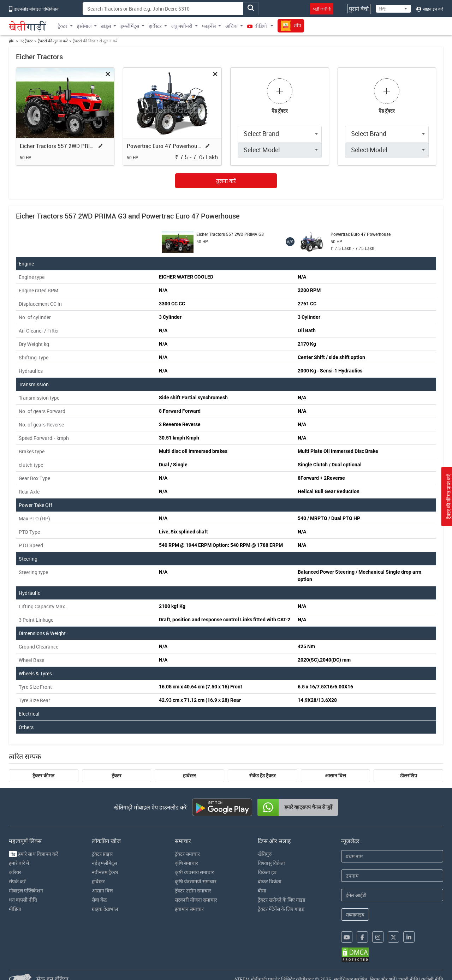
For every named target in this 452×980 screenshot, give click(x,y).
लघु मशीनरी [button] (182, 26)
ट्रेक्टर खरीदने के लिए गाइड (281, 900)
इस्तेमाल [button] (84, 26)
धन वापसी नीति (23, 900)
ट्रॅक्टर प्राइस (102, 854)
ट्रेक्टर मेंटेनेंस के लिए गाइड (281, 909)
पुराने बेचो (359, 9)
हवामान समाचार (189, 909)
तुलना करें (226, 181)
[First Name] (392, 856)
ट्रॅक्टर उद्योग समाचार (193, 891)
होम (12, 41)
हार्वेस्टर (189, 776)
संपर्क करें (17, 881)
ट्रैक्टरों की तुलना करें (53, 41)
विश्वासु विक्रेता (271, 863)
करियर (15, 872)
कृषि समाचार (186, 863)
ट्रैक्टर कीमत (43, 776)
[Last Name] (392, 876)
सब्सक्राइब (355, 915)
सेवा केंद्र (99, 900)
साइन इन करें (430, 9)
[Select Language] (393, 9)
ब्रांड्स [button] (106, 26)
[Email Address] (392, 895)
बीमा (262, 891)
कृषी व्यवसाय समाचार (194, 872)
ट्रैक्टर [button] (63, 26)
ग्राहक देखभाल (105, 909)
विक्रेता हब (267, 872)
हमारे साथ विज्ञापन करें (34, 854)
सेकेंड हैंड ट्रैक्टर (263, 776)
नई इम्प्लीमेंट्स (104, 863)
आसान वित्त (335, 776)
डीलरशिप (409, 776)
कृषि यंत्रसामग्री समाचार (196, 881)
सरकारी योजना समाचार (196, 900)
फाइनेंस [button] (209, 26)
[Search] (163, 9)
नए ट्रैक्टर (26, 41)
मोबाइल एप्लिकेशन (26, 891)
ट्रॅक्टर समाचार (187, 854)
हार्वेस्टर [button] (155, 26)
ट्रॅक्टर (117, 776)
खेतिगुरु (265, 854)
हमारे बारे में (19, 863)
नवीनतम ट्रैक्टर (105, 872)
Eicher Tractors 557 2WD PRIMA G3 (58, 146)
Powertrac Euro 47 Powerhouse (165, 146)
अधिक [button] (231, 26)
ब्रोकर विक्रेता (270, 881)
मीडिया (15, 909)
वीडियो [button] (258, 26)
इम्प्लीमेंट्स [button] (130, 26)
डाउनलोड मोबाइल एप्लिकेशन (34, 9)
